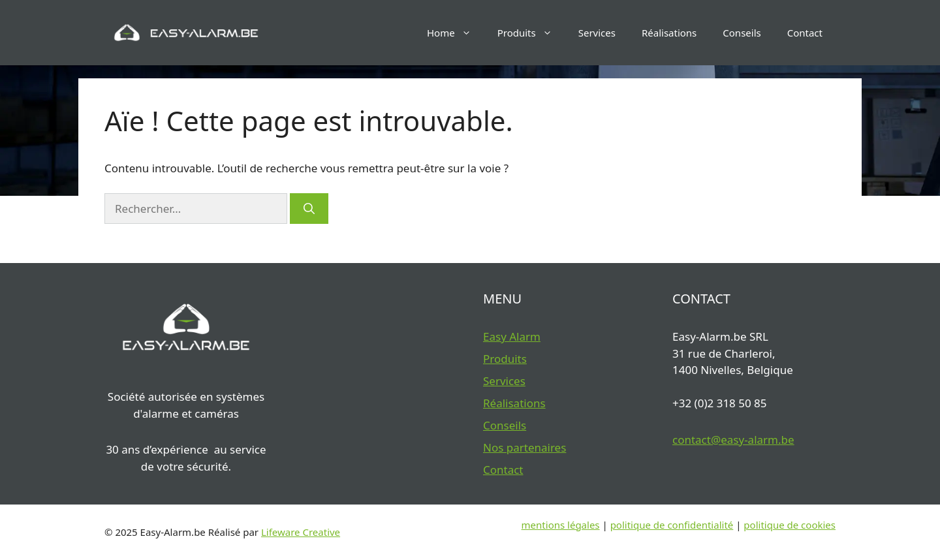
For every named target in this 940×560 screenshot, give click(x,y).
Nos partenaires (525, 447)
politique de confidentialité (672, 525)
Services (597, 33)
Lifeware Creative (301, 532)
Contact (805, 33)
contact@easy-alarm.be (733, 440)
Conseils (742, 33)
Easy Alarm (512, 336)
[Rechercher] (309, 209)
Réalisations (669, 33)
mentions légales (561, 525)
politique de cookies (790, 525)
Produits (531, 33)
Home (456, 33)
